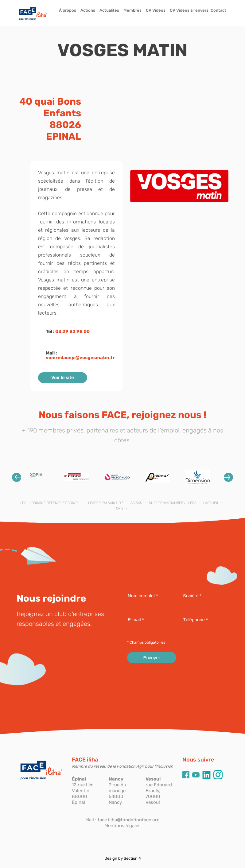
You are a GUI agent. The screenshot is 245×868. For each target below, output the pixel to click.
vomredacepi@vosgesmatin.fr (80, 358)
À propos (68, 10)
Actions (88, 10)
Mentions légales (122, 826)
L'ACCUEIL (211, 503)
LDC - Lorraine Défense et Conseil (51, 503)
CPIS (120, 508)
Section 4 (132, 858)
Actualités (109, 10)
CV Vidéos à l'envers (189, 10)
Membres (132, 10)
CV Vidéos (156, 10)
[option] (37, 477)
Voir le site (63, 378)
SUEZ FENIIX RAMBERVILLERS (173, 503)
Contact (218, 10)
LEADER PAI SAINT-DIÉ (106, 503)
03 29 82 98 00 (72, 331)
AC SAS (136, 503)
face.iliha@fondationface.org (129, 820)
